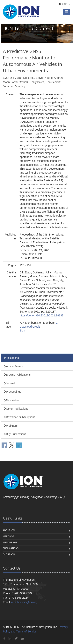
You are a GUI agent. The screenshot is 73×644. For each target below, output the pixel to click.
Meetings (8, 536)
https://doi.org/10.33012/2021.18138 (42, 315)
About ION (9, 530)
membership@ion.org (24, 602)
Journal (10, 383)
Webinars (11, 426)
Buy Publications (15, 434)
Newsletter (11, 400)
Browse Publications (17, 375)
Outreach (9, 554)
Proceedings (13, 392)
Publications (11, 358)
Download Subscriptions (20, 417)
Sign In (66, 4)
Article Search (14, 366)
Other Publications (16, 409)
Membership (10, 542)
